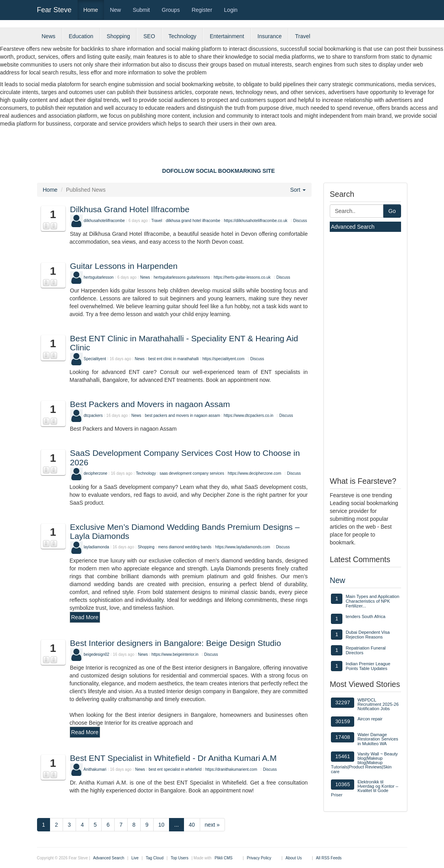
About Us (294, 858)
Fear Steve (54, 10)
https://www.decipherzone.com (255, 473)
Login (231, 10)
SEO (149, 36)
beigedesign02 (96, 654)
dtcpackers (93, 415)
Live (135, 858)
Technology (183, 36)
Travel (303, 36)
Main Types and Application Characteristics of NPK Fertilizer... (372, 601)
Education (81, 36)
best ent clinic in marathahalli (173, 359)
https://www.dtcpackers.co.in (249, 415)
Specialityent (95, 359)
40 (192, 825)
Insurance (270, 36)
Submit (141, 10)
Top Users (179, 858)
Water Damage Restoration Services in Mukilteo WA (378, 739)
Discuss (300, 221)
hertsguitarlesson (98, 277)
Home (91, 10)
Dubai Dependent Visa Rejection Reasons (368, 635)
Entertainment (227, 36)
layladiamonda (96, 547)
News (49, 36)
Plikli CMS (224, 858)
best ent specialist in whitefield (175, 769)
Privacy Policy (259, 858)
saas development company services (192, 473)
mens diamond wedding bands (185, 547)
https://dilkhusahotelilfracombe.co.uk (255, 221)
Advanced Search (353, 227)
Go (392, 211)
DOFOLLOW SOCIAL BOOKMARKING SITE (219, 171)
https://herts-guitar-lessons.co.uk (242, 277)
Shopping (118, 36)
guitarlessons (198, 277)
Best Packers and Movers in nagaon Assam (150, 404)
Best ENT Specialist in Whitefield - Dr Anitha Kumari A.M (174, 758)
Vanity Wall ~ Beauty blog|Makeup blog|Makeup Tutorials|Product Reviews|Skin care (364, 763)
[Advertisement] (222, 149)
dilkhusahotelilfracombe (104, 221)
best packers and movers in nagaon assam (183, 415)
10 (162, 825)
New (115, 10)
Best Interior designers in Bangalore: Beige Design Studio (176, 643)
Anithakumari (95, 769)
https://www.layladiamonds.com (243, 547)
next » (212, 825)
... (176, 825)
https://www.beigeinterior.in (175, 654)
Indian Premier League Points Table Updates (368, 666)
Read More (85, 617)
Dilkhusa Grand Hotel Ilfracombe (130, 209)
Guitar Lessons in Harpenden (124, 266)
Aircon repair (370, 719)
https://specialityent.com (224, 359)
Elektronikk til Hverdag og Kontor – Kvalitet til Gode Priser (365, 788)
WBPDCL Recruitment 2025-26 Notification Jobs (378, 704)
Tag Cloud (155, 858)
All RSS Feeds (329, 858)
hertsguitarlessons (170, 277)
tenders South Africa (365, 616)
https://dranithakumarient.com (231, 769)
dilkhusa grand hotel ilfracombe (193, 221)
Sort (298, 190)
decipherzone (95, 473)
